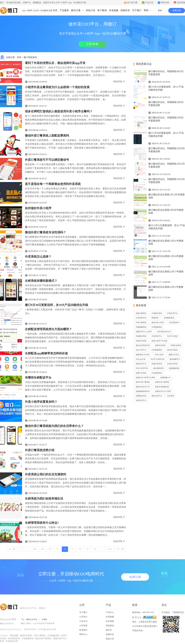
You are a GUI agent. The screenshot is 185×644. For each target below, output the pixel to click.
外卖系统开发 (141, 318)
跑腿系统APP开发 (143, 355)
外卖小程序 (159, 355)
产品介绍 (149, 3)
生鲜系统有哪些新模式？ (41, 281)
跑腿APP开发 (174, 355)
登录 (160, 10)
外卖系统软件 (174, 323)
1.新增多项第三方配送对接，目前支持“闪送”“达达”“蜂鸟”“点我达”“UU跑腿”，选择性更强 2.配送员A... (75, 311)
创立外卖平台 (141, 350)
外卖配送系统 (157, 313)
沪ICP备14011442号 (47, 629)
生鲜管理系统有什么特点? (42, 523)
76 (95, 549)
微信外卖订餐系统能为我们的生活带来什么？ (54, 426)
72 (65, 549)
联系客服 (181, 3)
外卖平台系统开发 (158, 359)
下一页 (120, 549)
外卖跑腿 (114, 10)
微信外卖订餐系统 (143, 382)
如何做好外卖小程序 (38, 208)
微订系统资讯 (30, 57)
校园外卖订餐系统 (162, 382)
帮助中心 (83, 634)
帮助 (146, 10)
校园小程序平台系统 (159, 341)
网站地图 (14, 636)
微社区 (109, 630)
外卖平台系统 (172, 336)
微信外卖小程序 (158, 323)
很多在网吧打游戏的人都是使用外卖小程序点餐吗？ (59, 111)
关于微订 (137, 10)
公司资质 (83, 626)
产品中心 (110, 612)
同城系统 (110, 626)
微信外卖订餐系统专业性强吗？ (46, 232)
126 (110, 549)
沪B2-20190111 (31, 629)
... (28, 549)
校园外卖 (125, 10)
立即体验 (92, 44)
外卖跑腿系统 (157, 327)
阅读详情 (118, 82)
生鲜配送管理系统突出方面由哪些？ (48, 329)
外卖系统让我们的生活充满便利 (46, 474)
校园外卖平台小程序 (144, 332)
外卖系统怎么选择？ (38, 257)
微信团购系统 (159, 368)
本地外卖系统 (172, 364)
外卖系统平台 (157, 336)
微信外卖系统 (172, 350)
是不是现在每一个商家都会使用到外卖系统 (53, 184)
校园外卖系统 (160, 345)
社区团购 (110, 621)
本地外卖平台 (172, 313)
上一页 (12, 549)
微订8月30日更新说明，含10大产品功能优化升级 (57, 305)
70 (50, 549)
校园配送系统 (141, 396)
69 (42, 549)
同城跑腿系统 (141, 327)
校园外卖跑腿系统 (162, 387)
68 (35, 549)
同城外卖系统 (176, 345)
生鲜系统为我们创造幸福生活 (44, 499)
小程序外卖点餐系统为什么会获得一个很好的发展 (57, 87)
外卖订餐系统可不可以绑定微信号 (47, 160)
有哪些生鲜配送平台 (38, 378)
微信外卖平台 (157, 396)
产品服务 (64, 10)
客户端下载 (132, 3)
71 (57, 549)
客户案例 (102, 10)
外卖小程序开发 (142, 368)
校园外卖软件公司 (143, 387)
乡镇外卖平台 (141, 400)
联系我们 (83, 630)
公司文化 (83, 621)
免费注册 (177, 10)
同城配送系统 (141, 336)
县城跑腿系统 (169, 318)
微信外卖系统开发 (143, 345)
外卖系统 (171, 396)
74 (80, 549)
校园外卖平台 (141, 364)
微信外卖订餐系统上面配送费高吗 (47, 136)
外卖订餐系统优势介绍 (40, 450)
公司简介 (83, 617)
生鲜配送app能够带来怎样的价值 (46, 353)
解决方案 (76, 10)
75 (87, 549)
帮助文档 (165, 3)
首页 (55, 10)
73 (72, 549)
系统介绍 (90, 10)
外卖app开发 (141, 359)
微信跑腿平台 (175, 359)
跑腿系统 (155, 318)
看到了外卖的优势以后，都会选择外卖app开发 (55, 63)
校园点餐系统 (141, 313)
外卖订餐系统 (141, 323)
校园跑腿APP (165, 378)
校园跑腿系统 (174, 368)
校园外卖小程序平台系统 (146, 378)
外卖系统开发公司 (164, 332)
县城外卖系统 (141, 341)
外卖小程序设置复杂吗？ (41, 402)
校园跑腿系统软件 (143, 391)
